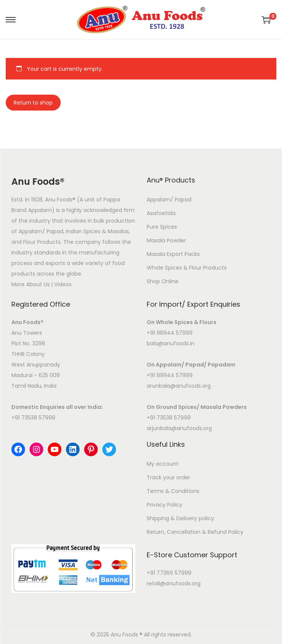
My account (163, 464)
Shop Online (163, 281)
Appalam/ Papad (169, 200)
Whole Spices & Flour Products (187, 268)
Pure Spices (162, 227)
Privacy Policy (164, 505)
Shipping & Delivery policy (180, 518)
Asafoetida (161, 213)
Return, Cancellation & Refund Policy (195, 532)
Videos (63, 284)
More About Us (31, 284)
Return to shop (33, 103)
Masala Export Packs (173, 254)
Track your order (168, 477)
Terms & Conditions (173, 491)
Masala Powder (166, 240)
